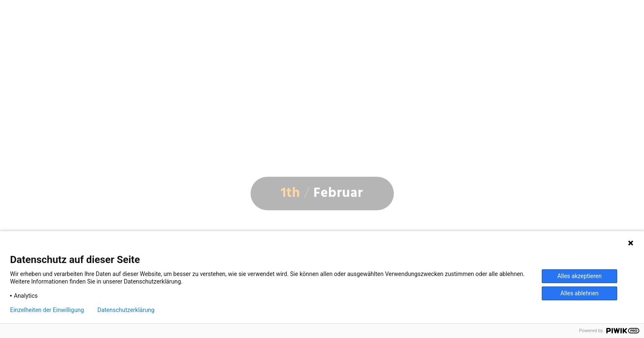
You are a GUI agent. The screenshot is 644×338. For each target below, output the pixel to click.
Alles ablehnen (580, 293)
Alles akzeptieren (579, 276)
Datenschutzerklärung (126, 310)
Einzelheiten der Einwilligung (47, 310)
